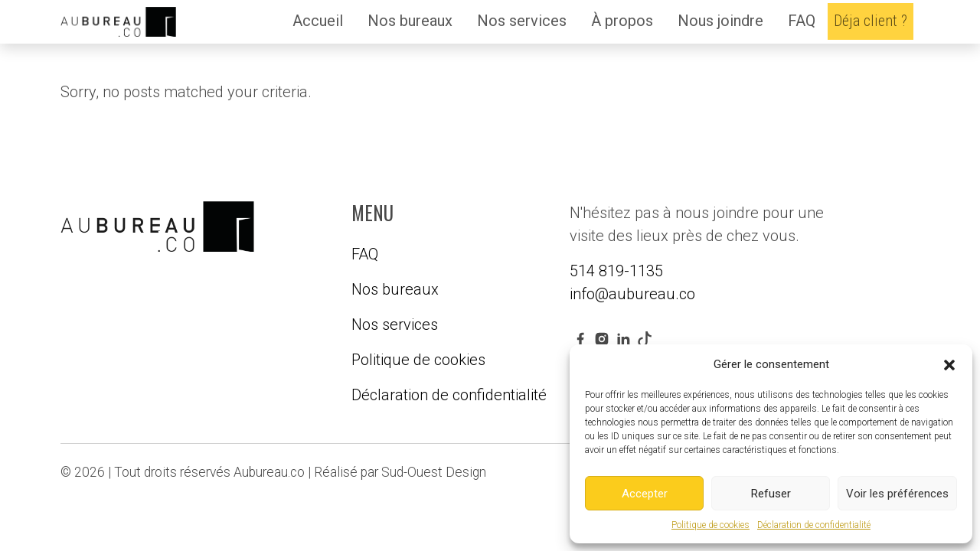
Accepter (645, 494)
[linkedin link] (623, 338)
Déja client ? (871, 21)
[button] (949, 364)
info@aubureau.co (632, 294)
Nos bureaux (410, 21)
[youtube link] (645, 338)
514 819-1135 (616, 271)
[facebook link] (580, 338)
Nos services (522, 21)
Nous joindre (720, 21)
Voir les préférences (897, 494)
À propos (622, 21)
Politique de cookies (710, 525)
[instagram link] (602, 338)
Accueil (318, 21)
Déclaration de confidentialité (814, 525)
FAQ (802, 21)
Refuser (771, 494)
